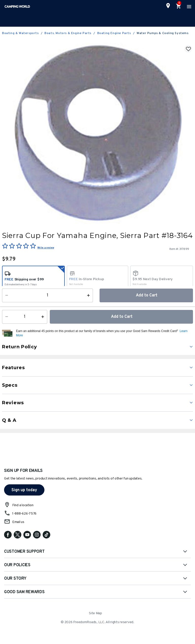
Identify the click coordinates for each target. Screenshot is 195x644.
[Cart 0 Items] (179, 6)
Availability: (14, 301)
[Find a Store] (168, 6)
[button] (104, 333)
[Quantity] (25, 317)
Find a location (23, 505)
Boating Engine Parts (114, 33)
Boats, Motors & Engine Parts (68, 33)
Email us (18, 522)
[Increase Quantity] (44, 317)
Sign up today (24, 490)
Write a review (46, 248)
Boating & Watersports (20, 33)
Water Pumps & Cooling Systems (162, 33)
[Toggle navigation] (188, 6)
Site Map (95, 613)
